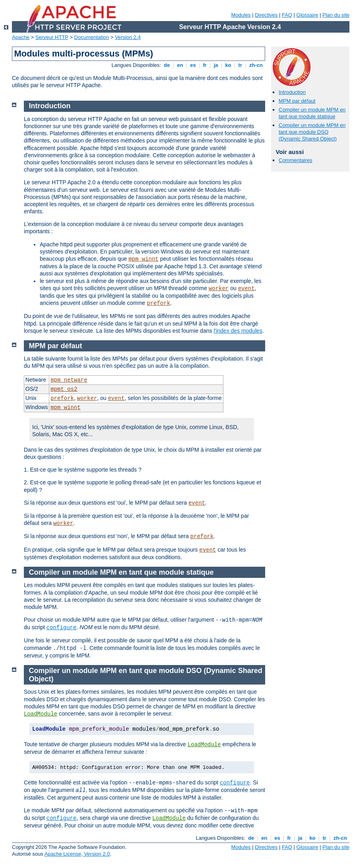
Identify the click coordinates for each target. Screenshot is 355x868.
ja (216, 65)
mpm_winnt (144, 259)
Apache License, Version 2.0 (77, 854)
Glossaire (307, 15)
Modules (241, 15)
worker (219, 289)
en (180, 65)
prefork (158, 303)
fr (205, 65)
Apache (21, 37)
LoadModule (41, 714)
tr (240, 65)
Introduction (292, 92)
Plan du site (336, 15)
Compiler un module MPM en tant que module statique (312, 113)
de (167, 65)
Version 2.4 (128, 37)
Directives (266, 15)
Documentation (92, 37)
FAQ (287, 15)
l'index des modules (238, 331)
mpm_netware (69, 380)
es (193, 65)
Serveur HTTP (52, 37)
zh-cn (256, 65)
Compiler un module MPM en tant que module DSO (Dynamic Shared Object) (312, 132)
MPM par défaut (297, 101)
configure (62, 628)
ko (228, 65)
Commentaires (296, 160)
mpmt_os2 (64, 389)
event (246, 289)
